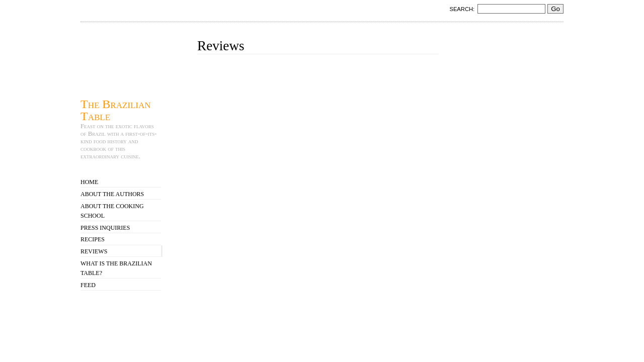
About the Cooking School (112, 211)
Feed (88, 285)
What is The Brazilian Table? (116, 268)
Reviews (94, 251)
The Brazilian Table (116, 110)
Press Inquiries (105, 228)
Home (89, 182)
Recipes (93, 239)
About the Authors (112, 194)
